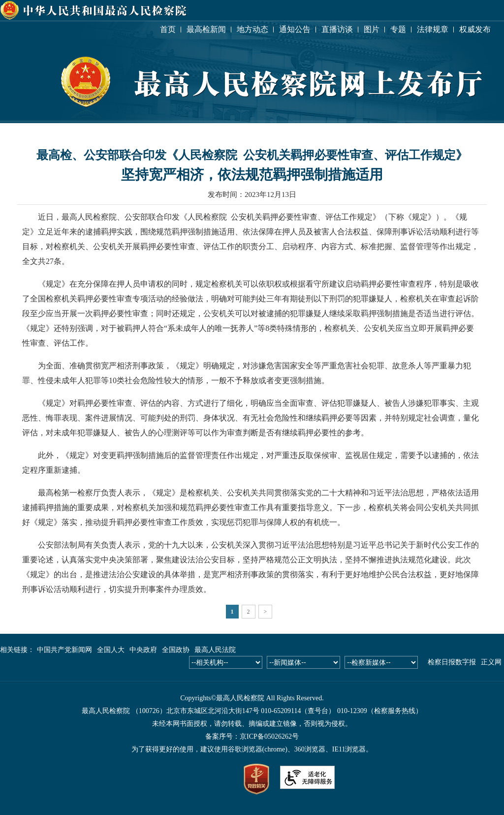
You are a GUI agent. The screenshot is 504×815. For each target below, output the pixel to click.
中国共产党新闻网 (64, 650)
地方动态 (252, 29)
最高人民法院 (215, 650)
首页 (168, 29)
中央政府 (143, 650)
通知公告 (295, 29)
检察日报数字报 (452, 662)
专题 (398, 29)
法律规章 (433, 29)
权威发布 (475, 29)
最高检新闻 (206, 29)
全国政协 (176, 650)
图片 (372, 29)
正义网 (491, 662)
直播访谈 (337, 29)
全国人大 (111, 650)
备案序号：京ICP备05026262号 (252, 736)
